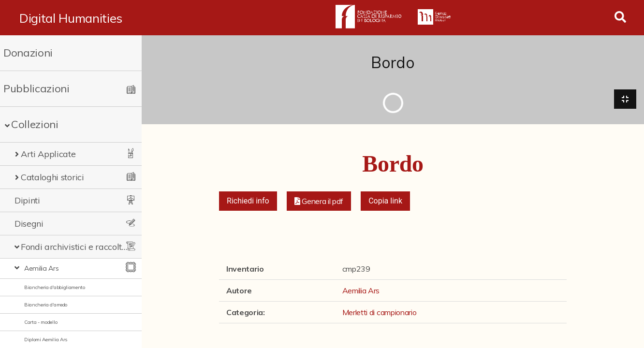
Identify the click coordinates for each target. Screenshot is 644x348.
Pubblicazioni (37, 88)
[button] (319, 201)
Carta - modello (41, 322)
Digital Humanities (71, 18)
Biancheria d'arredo (46, 305)
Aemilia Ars (41, 268)
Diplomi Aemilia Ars (46, 340)
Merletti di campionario (380, 312)
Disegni (29, 224)
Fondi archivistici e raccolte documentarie (75, 247)
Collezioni (35, 124)
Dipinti (27, 200)
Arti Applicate (48, 154)
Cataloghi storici (52, 177)
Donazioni (28, 53)
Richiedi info (248, 201)
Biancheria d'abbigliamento (55, 287)
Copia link (385, 201)
